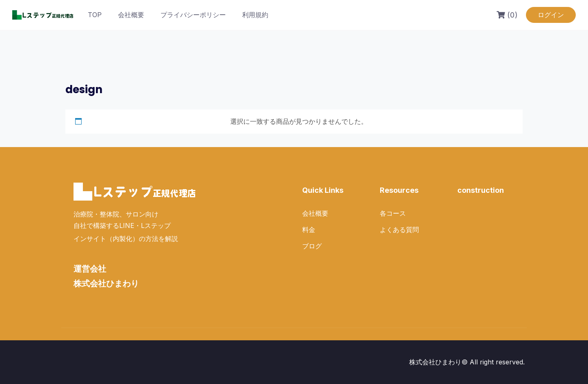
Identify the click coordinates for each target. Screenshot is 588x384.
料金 (309, 230)
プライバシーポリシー (193, 15)
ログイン (551, 15)
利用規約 (255, 15)
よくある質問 (399, 230)
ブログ (312, 246)
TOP (95, 15)
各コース (393, 213)
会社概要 (131, 15)
